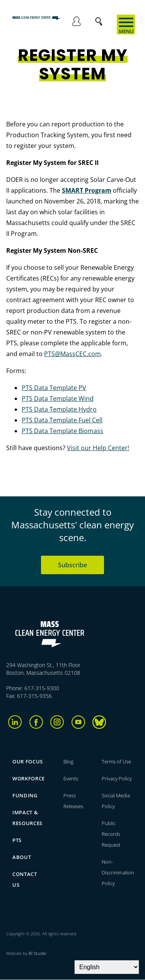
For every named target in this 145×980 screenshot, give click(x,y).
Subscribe (72, 565)
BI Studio (37, 953)
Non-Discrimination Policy (118, 872)
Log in (76, 22)
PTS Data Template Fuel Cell (62, 420)
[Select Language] (107, 967)
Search (101, 18)
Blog (68, 761)
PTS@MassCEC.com (72, 354)
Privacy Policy (117, 778)
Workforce (29, 778)
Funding (25, 795)
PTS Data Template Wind (58, 398)
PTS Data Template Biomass (62, 431)
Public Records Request (111, 834)
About (22, 857)
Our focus (28, 761)
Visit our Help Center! (98, 448)
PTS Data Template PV (54, 388)
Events (71, 778)
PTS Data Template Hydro (59, 409)
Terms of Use (116, 761)
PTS (17, 840)
